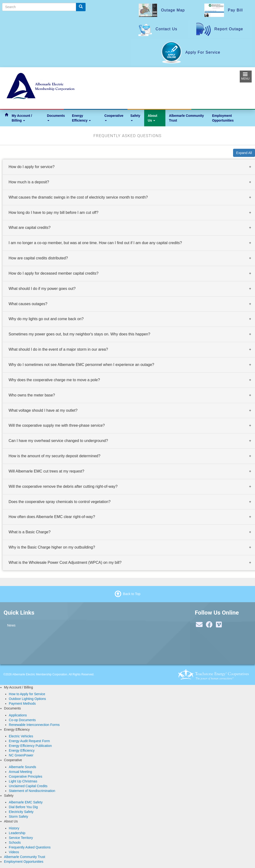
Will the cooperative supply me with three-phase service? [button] (57, 425)
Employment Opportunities (223, 118)
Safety (135, 117)
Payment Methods (22, 704)
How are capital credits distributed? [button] (38, 258)
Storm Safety (18, 817)
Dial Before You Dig (23, 807)
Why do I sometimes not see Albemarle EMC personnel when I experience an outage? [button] (81, 365)
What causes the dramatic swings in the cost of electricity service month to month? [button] (78, 197)
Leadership (17, 833)
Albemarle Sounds (22, 767)
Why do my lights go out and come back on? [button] (46, 319)
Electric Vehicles (21, 736)
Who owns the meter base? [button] (32, 395)
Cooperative (114, 117)
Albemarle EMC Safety (26, 802)
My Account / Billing (22, 118)
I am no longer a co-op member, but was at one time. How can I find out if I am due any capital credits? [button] (95, 243)
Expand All (244, 153)
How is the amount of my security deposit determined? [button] (54, 456)
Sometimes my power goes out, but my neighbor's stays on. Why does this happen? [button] (79, 334)
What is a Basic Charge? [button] (30, 532)
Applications (18, 715)
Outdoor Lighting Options (27, 699)
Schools (15, 842)
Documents (56, 117)
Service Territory (21, 838)
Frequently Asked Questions (30, 847)
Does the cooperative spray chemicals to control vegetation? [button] (60, 502)
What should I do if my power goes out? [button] (42, 289)
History (14, 828)
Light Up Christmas (23, 781)
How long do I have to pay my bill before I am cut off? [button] (54, 213)
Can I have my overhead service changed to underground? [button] (58, 441)
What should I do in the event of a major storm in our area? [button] (58, 349)
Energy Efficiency (81, 118)
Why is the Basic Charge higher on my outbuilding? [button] (52, 547)
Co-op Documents (22, 720)
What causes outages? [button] (28, 304)
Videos (14, 852)
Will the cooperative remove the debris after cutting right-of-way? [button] (63, 486)
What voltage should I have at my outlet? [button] (43, 410)
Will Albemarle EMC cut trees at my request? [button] (46, 471)
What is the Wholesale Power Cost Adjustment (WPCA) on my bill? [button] (65, 562)
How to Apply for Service (27, 694)
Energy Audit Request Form (29, 741)
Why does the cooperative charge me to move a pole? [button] (54, 380)
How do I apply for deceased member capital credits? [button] (54, 273)
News (11, 625)
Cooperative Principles (25, 776)
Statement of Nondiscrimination (32, 791)
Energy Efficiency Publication (30, 746)
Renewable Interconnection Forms (34, 725)
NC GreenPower (21, 755)
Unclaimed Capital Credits (28, 786)
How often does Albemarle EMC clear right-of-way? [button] (52, 517)
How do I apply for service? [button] (32, 167)
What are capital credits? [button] (30, 228)
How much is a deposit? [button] (29, 182)
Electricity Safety (21, 812)
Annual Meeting (20, 772)
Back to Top (132, 594)
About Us (153, 118)
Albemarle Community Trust (186, 118)
